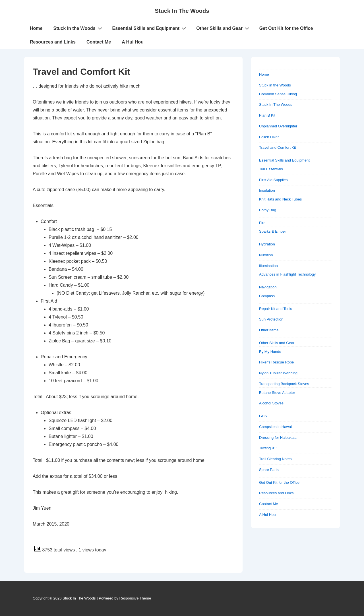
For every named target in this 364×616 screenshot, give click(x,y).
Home (36, 28)
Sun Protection (271, 319)
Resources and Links (53, 42)
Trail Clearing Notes (275, 459)
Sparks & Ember (273, 231)
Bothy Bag (268, 210)
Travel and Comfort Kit (278, 147)
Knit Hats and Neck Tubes (280, 199)
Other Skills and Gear (224, 28)
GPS (263, 416)
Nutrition (266, 255)
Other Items (269, 330)
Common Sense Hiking (278, 94)
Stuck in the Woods (78, 28)
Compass (267, 296)
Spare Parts (269, 470)
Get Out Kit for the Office (286, 28)
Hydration (267, 244)
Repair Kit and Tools (276, 309)
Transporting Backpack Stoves (284, 384)
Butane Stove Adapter (277, 393)
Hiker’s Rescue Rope (276, 362)
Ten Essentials (271, 169)
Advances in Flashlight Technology (287, 274)
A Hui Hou (133, 42)
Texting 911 (269, 448)
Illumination (268, 266)
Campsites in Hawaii (276, 427)
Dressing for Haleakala (278, 438)
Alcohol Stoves (271, 403)
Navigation (268, 287)
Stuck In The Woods (182, 11)
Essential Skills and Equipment (150, 28)
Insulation (267, 190)
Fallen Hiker (269, 137)
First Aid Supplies (273, 180)
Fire (262, 223)
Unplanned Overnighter (278, 126)
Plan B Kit (267, 115)
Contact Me (99, 42)
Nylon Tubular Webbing (278, 373)
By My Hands (270, 352)
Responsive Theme (135, 598)
